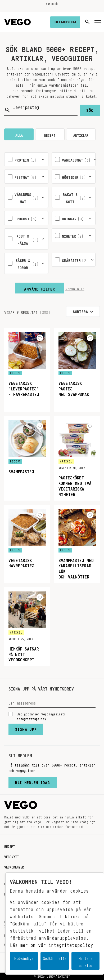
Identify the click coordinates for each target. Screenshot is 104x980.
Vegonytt (12, 856)
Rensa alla (75, 288)
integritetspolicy (32, 718)
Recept (10, 846)
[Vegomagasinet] (17, 22)
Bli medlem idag (33, 781)
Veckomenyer (14, 866)
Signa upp (26, 728)
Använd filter (39, 288)
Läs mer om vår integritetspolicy (51, 944)
